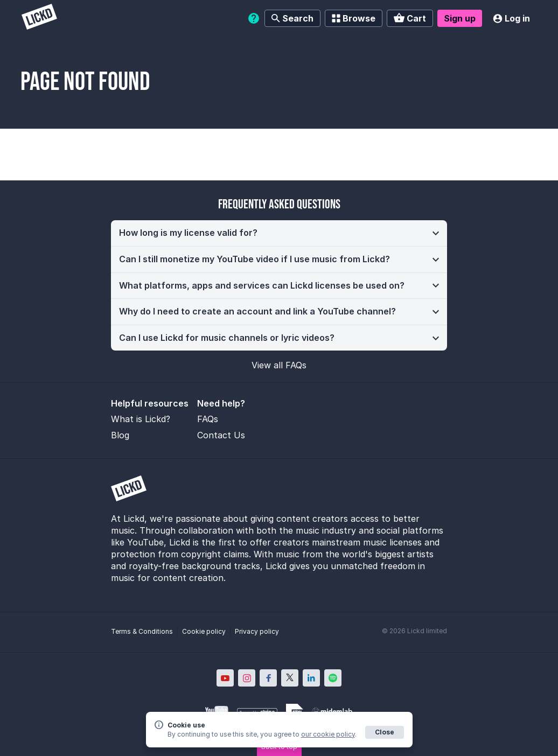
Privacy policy (257, 631)
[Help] (254, 18)
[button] (279, 233)
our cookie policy (328, 734)
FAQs (208, 419)
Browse (354, 18)
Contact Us (221, 435)
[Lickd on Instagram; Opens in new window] (247, 678)
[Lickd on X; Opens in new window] (290, 678)
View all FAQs (279, 365)
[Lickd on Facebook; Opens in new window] (268, 678)
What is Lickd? (141, 419)
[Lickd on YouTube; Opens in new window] (225, 678)
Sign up (460, 18)
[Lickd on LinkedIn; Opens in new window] (311, 678)
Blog (120, 435)
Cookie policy (204, 631)
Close (385, 732)
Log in (511, 18)
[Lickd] (39, 18)
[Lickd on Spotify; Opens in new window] (333, 678)
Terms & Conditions (142, 631)
